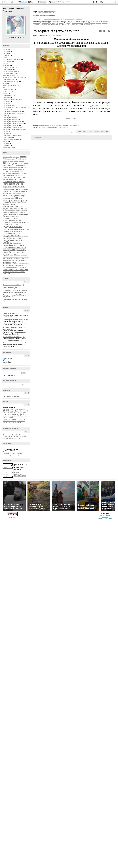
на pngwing (21, 207)
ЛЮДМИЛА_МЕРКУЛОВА (11, 419)
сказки (17, 255)
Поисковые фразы (20, 476)
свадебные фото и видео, (13, 112)
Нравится (95, 131)
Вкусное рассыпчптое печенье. (14, 320)
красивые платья (8, 194)
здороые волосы (10, 68)
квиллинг (6, 189)
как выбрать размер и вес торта (18, 173)
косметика (14, 189)
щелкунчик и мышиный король (14, 272)
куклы (10, 196)
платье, (7, 143)
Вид (97, 2)
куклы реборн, (9, 90)
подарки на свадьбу (8, 212)
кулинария (7, 198)
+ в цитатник (57, 35)
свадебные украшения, (12, 127)
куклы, (5, 88)
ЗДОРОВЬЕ (42, 128)
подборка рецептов (20, 212)
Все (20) (27, 281)
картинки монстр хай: (14, 186)
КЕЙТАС (24, 414)
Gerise (14, 435)
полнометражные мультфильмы (11, 219)
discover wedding (8, 157)
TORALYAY (4, 11)
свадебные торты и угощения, (14, 123)
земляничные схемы (18, 171)
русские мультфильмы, (12, 139)
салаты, (7, 58)
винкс (6, 163)
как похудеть (8, 175)
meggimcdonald (8, 438)
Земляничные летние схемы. (13, 343)
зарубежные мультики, (12, 135)
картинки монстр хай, (11, 82)
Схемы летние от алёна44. (12, 337)
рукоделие (8, 227)
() (88, 131)
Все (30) (27, 310)
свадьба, (6, 110)
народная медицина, (11, 72)
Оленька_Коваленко (10, 421)
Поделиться (104, 131)
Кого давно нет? (8, 409)
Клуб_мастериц (23, 416)
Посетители (18, 474)
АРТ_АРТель (7, 455)
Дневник (104, 31)
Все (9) (27, 432)
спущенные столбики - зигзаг (16, 259)
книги (5, 84)
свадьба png (15, 252)
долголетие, (78, 19)
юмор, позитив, (8, 147)
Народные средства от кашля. (46, 13)
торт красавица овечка (22, 263)
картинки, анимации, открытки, (13, 78)
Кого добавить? (20, 409)
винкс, (6, 131)
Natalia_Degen (21, 435)
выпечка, (7, 52)
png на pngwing (11, 159)
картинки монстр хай (13, 184)
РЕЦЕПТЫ (63, 128)
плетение (24, 210)
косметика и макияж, (10, 86)
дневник (17, 168)
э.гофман (6, 274)
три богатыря (13, 265)
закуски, (7, 56)
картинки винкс (20, 177)
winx (18, 159)
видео (9, 161)
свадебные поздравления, (13, 121)
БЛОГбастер (17, 414)
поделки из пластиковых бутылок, (15, 108)
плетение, (7, 104)
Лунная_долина (8, 418)
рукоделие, (7, 102)
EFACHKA (6, 411)
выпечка (18, 165)
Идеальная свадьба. (10, 288)
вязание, (6, 64)
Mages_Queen (15, 411)
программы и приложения (12, 100)
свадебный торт (19, 250)
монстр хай (9, 200)
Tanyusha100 (24, 411)
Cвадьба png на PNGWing (12, 285)
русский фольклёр (10, 231)
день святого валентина (11, 396)
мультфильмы (10, 206)
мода (20, 198)
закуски (22, 167)
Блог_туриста (8, 414)
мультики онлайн (9, 204)
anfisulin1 (25, 437)
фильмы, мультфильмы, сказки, (14, 129)
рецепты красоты (11, 224)
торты (6, 265)
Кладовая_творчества (10, 416)
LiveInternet (8, 2)
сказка (11, 255)
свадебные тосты (18, 243)
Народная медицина (53, 128)
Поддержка (94, 2)
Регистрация (24, 2)
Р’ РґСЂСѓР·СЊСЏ (17, 38)
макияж (15, 198)
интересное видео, (9, 76)
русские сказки (23, 229)
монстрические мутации (10, 203)
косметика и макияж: (18, 192)
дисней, (7, 133)
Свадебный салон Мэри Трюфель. (15, 299)
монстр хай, (8, 137)
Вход (32, 2)
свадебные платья (12, 236)
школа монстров (21, 270)
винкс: (12, 163)
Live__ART (15, 455)
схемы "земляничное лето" (10, 261)
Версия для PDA (105, 515)
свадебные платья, (11, 117)
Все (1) (27, 355)
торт (14, 263)
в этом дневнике (10, 376)
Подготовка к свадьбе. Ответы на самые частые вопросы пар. (15, 291)
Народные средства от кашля (47, 126)
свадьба (7, 252)
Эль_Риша (17, 438)
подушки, (7, 145)
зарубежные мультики (18, 169)
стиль (27, 259)
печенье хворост (16, 211)
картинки (8, 177)
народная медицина (16, 209)
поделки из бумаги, (11, 106)
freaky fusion (16, 157)
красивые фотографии (19, 194)
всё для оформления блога (12, 60)
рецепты (25, 222)
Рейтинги (43, 2)
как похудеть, (9, 70)
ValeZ (5, 413)
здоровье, (6, 66)
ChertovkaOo (7, 435)
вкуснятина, (7, 50)
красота (5, 196)
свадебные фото (10, 248)
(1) (17, 314)
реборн (13, 222)
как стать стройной (18, 175)
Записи (5, 8)
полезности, (7, 98)
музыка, (6, 94)
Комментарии (20, 8)
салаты (19, 231)
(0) (23, 285)
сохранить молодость (16, 257)
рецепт (19, 222)
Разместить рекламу (105, 518)
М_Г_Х (22, 419)
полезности (15, 216)
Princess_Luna (8, 437)
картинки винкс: (19, 182)
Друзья (11, 8)
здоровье (7, 171)
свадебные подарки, (11, 119)
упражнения (11, 268)
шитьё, (5, 141)
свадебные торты (15, 238)
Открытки (9, 359)
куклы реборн (20, 196)
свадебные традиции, (11, 125)
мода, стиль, (7, 92)
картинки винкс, (9, 80)
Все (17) (27, 404)
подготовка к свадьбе (11, 214)
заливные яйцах (7, 169)
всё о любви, (7, 62)
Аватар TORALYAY (15, 25)
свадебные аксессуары (13, 233)
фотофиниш (18, 268)
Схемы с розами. (9, 314)
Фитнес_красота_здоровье (12, 423)
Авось (53, 2)
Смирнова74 (21, 421)
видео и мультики (18, 161)
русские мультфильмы (13, 228)
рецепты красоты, (10, 74)
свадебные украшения (14, 245)
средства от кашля (63, 126)
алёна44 (10, 413)
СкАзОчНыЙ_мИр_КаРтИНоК (13, 454)
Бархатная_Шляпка (19, 413)
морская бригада (21, 203)
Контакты (105, 517)
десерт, (7, 54)
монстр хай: (21, 200)
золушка (6, 173)
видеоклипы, (8, 96)
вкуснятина (20, 163)
